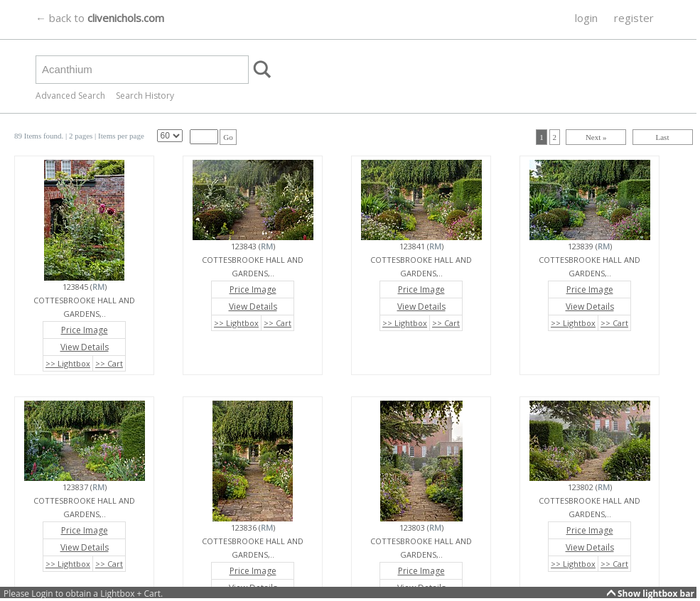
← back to (100, 18)
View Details (85, 347)
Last (663, 137)
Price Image (85, 330)
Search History (145, 96)
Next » (596, 137)
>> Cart (109, 363)
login (586, 18)
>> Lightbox (68, 363)
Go (228, 137)
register (634, 18)
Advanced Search (70, 96)
